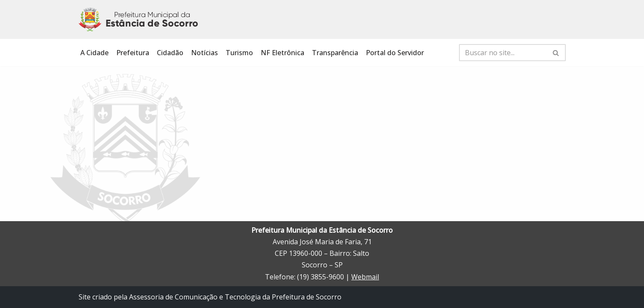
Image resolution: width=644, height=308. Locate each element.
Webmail (365, 277)
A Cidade (94, 53)
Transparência (335, 53)
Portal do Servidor (395, 53)
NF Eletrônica (282, 53)
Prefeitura (133, 53)
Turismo (239, 53)
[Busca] (503, 53)
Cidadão (170, 53)
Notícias (204, 53)
